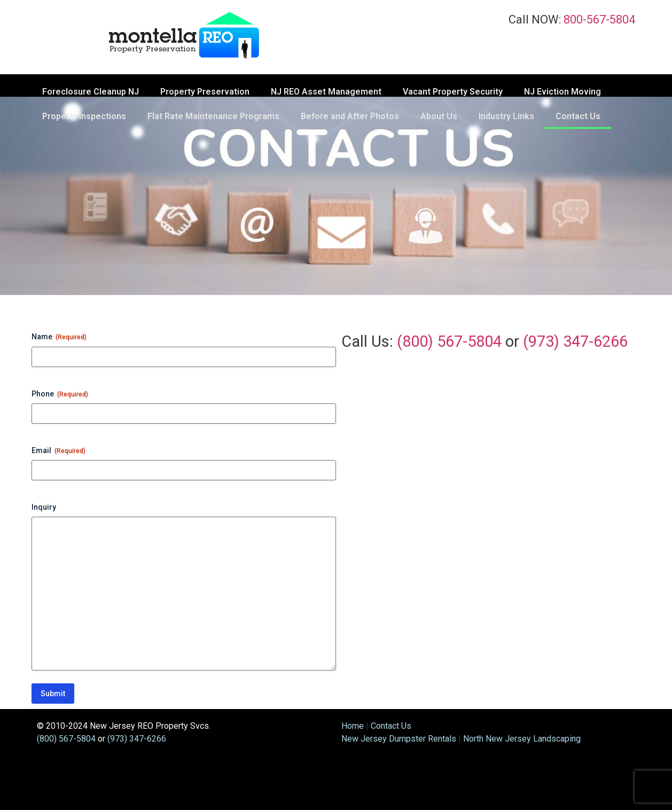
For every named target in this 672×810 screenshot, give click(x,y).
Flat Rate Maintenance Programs (213, 116)
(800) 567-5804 (449, 341)
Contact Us (578, 116)
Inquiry (44, 507)
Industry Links (506, 116)
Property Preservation (205, 92)
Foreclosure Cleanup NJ (91, 92)
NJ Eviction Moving (562, 92)
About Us (439, 116)
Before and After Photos (350, 116)
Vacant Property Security (453, 92)
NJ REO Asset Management (326, 92)
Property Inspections (84, 116)
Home (353, 726)
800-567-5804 (599, 20)
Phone (60, 394)
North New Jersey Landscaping (522, 739)
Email (58, 451)
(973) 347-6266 (575, 341)
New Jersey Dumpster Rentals (399, 739)
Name (59, 337)
